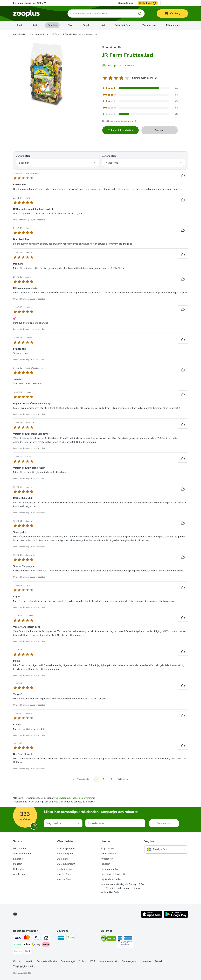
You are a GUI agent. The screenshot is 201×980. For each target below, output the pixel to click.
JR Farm (56, 34)
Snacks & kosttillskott (39, 34)
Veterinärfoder (123, 25)
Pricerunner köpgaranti (113, 874)
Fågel (86, 25)
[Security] (108, 939)
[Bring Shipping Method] (71, 938)
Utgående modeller (111, 879)
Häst (102, 25)
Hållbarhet (19, 869)
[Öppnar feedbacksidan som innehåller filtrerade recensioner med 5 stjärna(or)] (140, 88)
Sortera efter (23, 156)
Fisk (70, 25)
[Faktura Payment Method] (18, 951)
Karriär (29, 961)
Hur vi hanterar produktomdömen (120, 121)
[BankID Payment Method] (46, 938)
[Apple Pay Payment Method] (27, 945)
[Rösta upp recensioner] (183, 175)
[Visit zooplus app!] (152, 917)
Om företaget (68, 961)
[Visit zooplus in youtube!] (15, 914)
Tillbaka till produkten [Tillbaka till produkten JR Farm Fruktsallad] (120, 130)
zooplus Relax (64, 879)
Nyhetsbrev (107, 859)
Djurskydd (62, 859)
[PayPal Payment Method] (36, 938)
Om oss (17, 961)
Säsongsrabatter (109, 869)
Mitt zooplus (20, 849)
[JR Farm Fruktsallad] (46, 74)
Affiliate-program (66, 849)
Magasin (18, 864)
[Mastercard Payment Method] (27, 938)
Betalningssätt (130, 961)
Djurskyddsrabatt (66, 864)
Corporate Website (47, 961)
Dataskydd (161, 961)
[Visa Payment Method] (17, 938)
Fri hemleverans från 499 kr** (30, 3)
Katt (35, 25)
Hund (19, 25)
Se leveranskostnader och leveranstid (75, 798)
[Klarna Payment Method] (46, 945)
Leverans (18, 859)
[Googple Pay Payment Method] (36, 945)
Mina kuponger (109, 854)
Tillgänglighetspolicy (24, 966)
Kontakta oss (126, 3)
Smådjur (52, 25)
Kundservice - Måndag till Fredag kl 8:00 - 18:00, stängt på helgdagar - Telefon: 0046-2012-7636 (122, 888)
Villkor (83, 961)
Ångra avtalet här (22, 854)
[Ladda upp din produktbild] (118, 66)
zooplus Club (64, 874)
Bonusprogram (65, 854)
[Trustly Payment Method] (17, 945)
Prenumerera (164, 823)
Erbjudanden (173, 25)
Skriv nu (160, 130)
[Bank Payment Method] (28, 951)
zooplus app (20, 874)
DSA (93, 961)
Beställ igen (148, 3)
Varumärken (149, 25)
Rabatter (105, 864)
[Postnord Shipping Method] (61, 938)
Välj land (150, 841)
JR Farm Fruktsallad (72, 34)
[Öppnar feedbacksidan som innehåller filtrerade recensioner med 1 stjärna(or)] (140, 114)
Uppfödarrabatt (65, 869)
